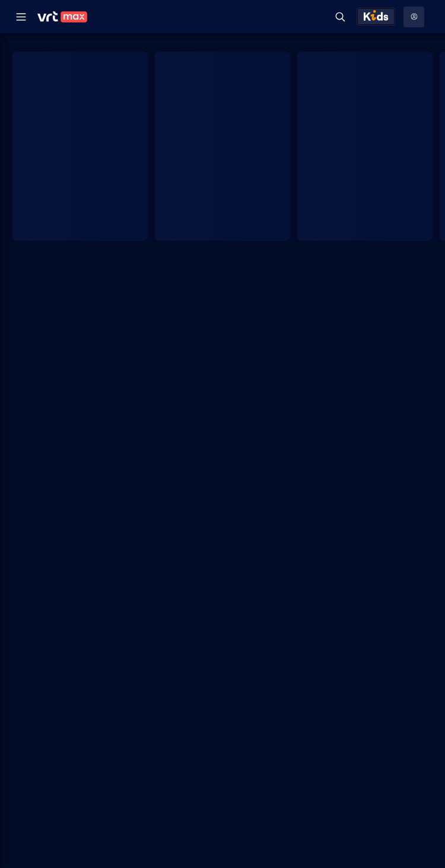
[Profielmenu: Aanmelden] (414, 17)
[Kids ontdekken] (376, 17)
